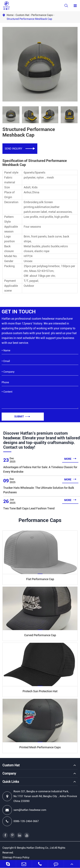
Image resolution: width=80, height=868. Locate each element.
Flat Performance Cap (40, 579)
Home (10, 15)
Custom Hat (22, 15)
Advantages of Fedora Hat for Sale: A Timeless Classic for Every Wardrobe (40, 469)
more (70, 459)
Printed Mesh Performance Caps (40, 747)
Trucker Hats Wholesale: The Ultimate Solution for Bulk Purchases (39, 490)
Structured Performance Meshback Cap (29, 19)
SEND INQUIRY (20, 149)
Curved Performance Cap (40, 635)
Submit (22, 417)
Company (9, 773)
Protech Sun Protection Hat (40, 691)
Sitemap (7, 857)
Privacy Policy (21, 857)
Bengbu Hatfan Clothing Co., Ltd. (36, 848)
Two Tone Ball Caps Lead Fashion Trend (29, 508)
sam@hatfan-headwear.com (24, 810)
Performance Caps (42, 15)
